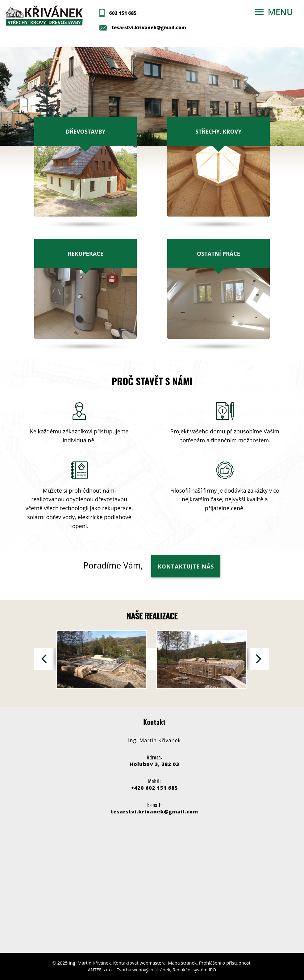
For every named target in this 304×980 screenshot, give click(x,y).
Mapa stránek (182, 963)
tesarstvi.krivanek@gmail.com (149, 27)
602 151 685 (123, 13)
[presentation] (45, 659)
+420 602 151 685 (155, 788)
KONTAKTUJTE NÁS (186, 566)
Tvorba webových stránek (143, 970)
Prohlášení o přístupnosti (225, 963)
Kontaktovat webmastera (139, 963)
